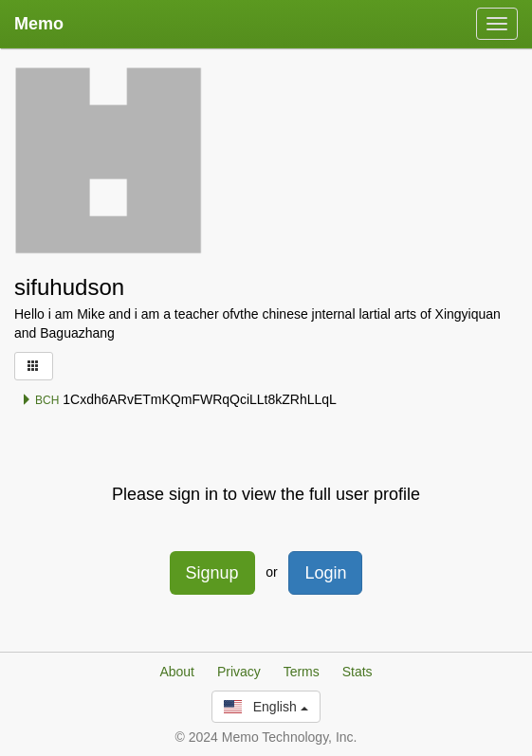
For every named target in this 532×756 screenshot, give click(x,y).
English (266, 707)
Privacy (239, 672)
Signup (212, 573)
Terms (302, 672)
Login (325, 573)
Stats (358, 672)
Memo (39, 24)
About (177, 672)
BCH (40, 400)
